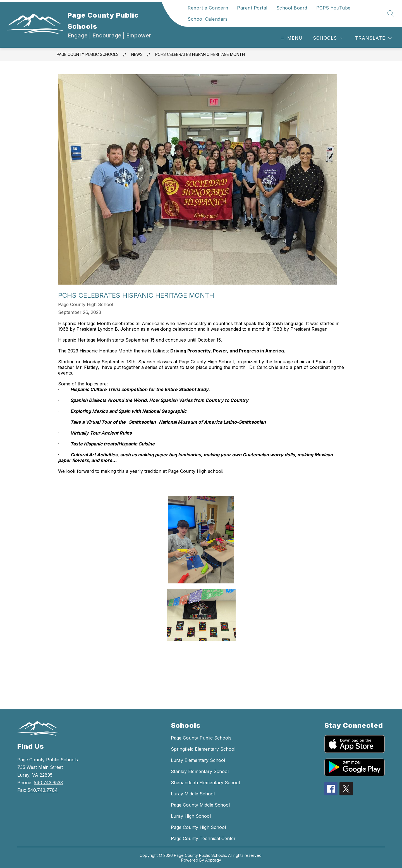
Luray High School (191, 816)
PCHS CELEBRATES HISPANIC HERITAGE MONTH (200, 54)
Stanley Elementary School (200, 771)
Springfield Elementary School (203, 749)
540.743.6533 (48, 783)
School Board (292, 8)
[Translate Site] (373, 38)
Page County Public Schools (88, 54)
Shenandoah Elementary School (205, 783)
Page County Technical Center (203, 838)
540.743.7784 (43, 790)
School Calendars (208, 19)
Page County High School (198, 827)
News (137, 54)
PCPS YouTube (333, 8)
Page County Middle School (200, 805)
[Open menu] (291, 38)
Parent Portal (252, 8)
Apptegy (213, 860)
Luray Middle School (193, 794)
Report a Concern (208, 8)
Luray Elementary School (198, 760)
